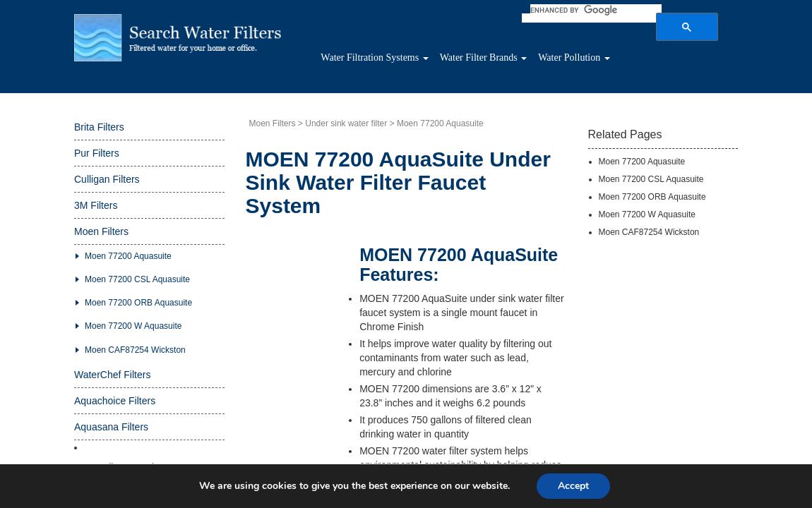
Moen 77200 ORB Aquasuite (138, 310)
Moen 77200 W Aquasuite (133, 333)
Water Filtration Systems (415, 61)
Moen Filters (101, 238)
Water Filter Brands (547, 61)
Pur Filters (97, 160)
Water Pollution (657, 61)
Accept (573, 486)
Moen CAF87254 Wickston (135, 357)
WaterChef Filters (112, 382)
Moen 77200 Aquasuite (128, 263)
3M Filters (96, 212)
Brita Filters (99, 134)
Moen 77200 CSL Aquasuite (137, 286)
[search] (614, 10)
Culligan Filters (107, 186)
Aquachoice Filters (115, 408)
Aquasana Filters (111, 434)
